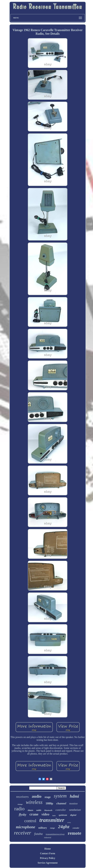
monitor (73, 804)
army (69, 822)
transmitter (52, 820)
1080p (49, 803)
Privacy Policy (48, 858)
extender (76, 828)
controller (61, 810)
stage (48, 797)
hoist (54, 816)
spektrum (63, 815)
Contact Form (48, 853)
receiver (22, 833)
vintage (20, 804)
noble (39, 810)
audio (37, 796)
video (45, 814)
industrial (48, 838)
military (43, 828)
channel (61, 803)
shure (30, 810)
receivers (22, 797)
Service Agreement (48, 863)
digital (73, 815)
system (60, 796)
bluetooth (48, 810)
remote (74, 833)
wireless (34, 802)
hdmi (74, 796)
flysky (23, 815)
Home (48, 849)
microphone (26, 827)
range (53, 828)
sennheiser (75, 810)
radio (19, 809)
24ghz (64, 826)
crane (34, 814)
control (30, 821)
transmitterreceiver (55, 834)
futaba (39, 834)
